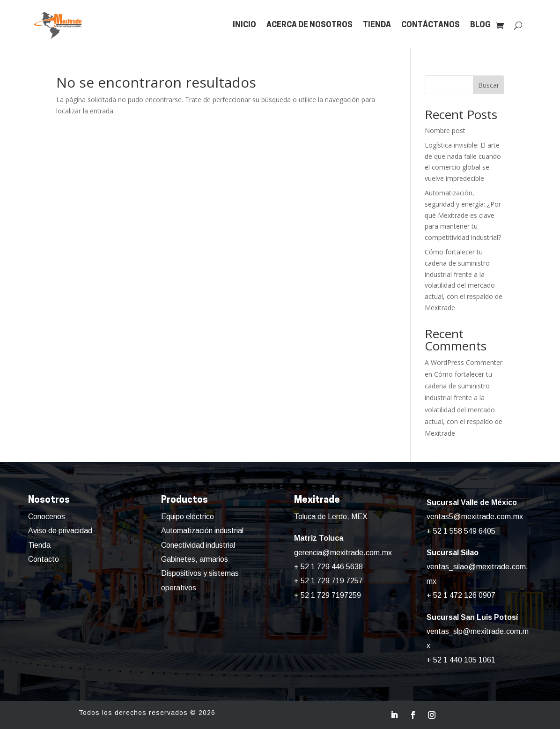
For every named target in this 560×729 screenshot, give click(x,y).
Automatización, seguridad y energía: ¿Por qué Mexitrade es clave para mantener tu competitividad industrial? (463, 215)
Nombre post (445, 130)
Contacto (44, 559)
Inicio (244, 25)
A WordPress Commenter (464, 362)
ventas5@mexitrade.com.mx (475, 517)
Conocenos (47, 517)
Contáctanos (431, 25)
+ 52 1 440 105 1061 (461, 660)
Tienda (377, 25)
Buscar (489, 85)
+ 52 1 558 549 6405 (461, 531)
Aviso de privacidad (60, 531)
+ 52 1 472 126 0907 (461, 595)
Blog (480, 25)
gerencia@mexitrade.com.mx (343, 553)
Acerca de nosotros (309, 25)
